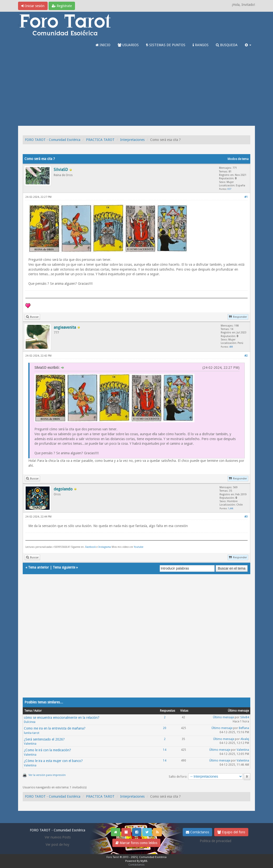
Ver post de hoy (58, 845)
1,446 (231, 508)
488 (231, 347)
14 (165, 750)
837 (229, 189)
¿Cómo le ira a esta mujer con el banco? (53, 761)
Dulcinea (30, 722)
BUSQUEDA (227, 45)
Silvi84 (245, 717)
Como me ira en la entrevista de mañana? (55, 728)
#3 (246, 517)
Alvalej (245, 739)
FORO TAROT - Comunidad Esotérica (53, 140)
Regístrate (62, 6)
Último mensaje (223, 717)
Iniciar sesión (33, 6)
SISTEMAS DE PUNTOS (166, 45)
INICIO (103, 45)
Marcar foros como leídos (136, 843)
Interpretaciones (132, 140)
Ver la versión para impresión (47, 775)
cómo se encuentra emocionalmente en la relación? (62, 718)
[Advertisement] (136, 89)
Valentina (30, 744)
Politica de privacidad (215, 841)
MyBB (144, 861)
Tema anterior (38, 567)
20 (165, 728)
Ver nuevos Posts (58, 837)
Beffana (244, 728)
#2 (246, 356)
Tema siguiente (64, 567)
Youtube (139, 547)
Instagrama (105, 547)
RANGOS (201, 45)
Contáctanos (197, 832)
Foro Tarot (113, 857)
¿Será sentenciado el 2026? (44, 739)
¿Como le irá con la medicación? (47, 750)
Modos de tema (238, 159)
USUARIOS (128, 45)
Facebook (90, 547)
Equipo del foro (231, 832)
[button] (248, 45)
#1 (246, 197)
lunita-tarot (32, 733)
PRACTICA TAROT (100, 140)
